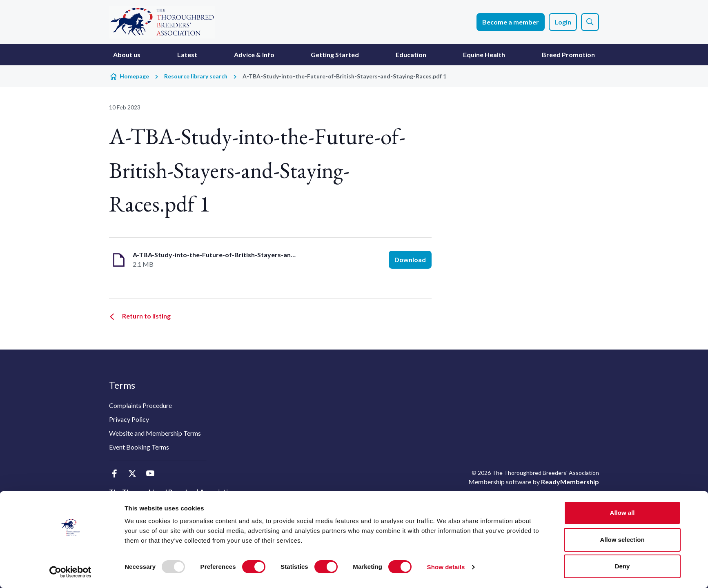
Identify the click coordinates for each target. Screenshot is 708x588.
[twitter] (132, 473)
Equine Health (484, 55)
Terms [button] (122, 385)
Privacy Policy (129, 419)
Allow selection (622, 540)
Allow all (622, 513)
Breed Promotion (568, 55)
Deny (622, 566)
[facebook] (114, 473)
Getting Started (335, 55)
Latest (187, 55)
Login (563, 22)
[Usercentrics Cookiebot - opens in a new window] (70, 572)
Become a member (511, 22)
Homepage (134, 76)
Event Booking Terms (139, 447)
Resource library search (196, 76)
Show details (446, 567)
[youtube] (150, 473)
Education (411, 55)
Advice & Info (254, 55)
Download (410, 259)
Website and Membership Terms (155, 433)
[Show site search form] (590, 22)
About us (127, 55)
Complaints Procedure (140, 405)
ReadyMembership (570, 482)
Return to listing (146, 316)
